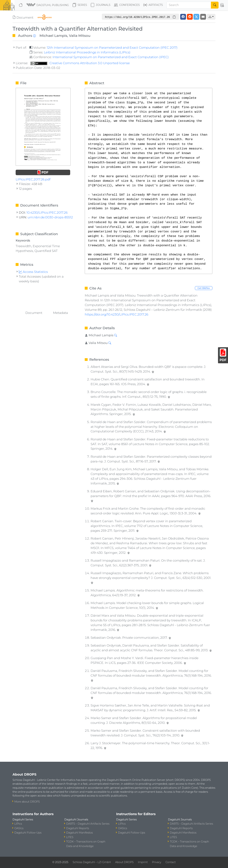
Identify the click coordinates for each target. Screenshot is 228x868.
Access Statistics (33, 272)
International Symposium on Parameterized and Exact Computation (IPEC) (111, 57)
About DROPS (124, 862)
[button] (48, 5)
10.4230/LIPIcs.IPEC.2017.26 (47, 212)
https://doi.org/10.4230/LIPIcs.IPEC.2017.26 (116, 314)
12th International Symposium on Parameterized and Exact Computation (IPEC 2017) (112, 47)
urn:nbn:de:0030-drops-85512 (50, 217)
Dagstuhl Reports (78, 828)
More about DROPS (27, 802)
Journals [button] (100, 5)
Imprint (143, 862)
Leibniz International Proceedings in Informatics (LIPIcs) (87, 52)
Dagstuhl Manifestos (79, 833)
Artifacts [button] (153, 5)
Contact (171, 862)
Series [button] (80, 5)
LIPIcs (18, 824)
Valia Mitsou (80, 36)
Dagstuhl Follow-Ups (28, 833)
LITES (70, 837)
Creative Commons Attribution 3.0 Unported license (80, 63)
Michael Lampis (53, 36)
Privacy (157, 862)
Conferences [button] (127, 5)
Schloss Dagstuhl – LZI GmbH (92, 862)
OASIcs (19, 828)
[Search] (189, 5)
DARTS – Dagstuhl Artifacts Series (88, 824)
